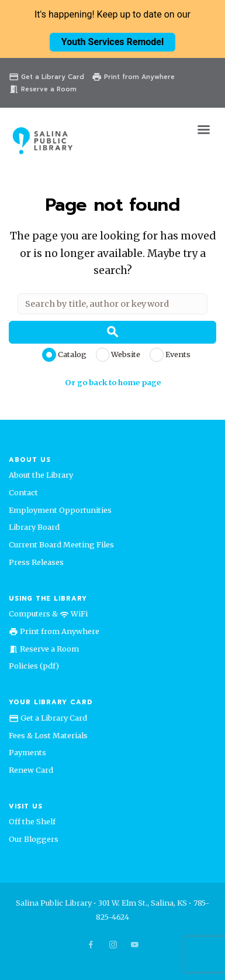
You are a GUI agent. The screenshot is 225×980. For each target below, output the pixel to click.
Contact (23, 492)
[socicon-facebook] (91, 945)
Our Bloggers (34, 839)
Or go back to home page (113, 382)
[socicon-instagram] (113, 945)
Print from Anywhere (133, 77)
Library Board (34, 527)
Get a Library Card (46, 77)
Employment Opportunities (60, 510)
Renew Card (31, 770)
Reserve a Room (43, 89)
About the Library (41, 475)
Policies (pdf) (34, 666)
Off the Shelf (32, 821)
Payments (27, 752)
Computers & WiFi (48, 614)
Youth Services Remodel (112, 42)
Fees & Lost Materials (48, 735)
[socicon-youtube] (134, 945)
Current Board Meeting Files (61, 544)
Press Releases (36, 562)
